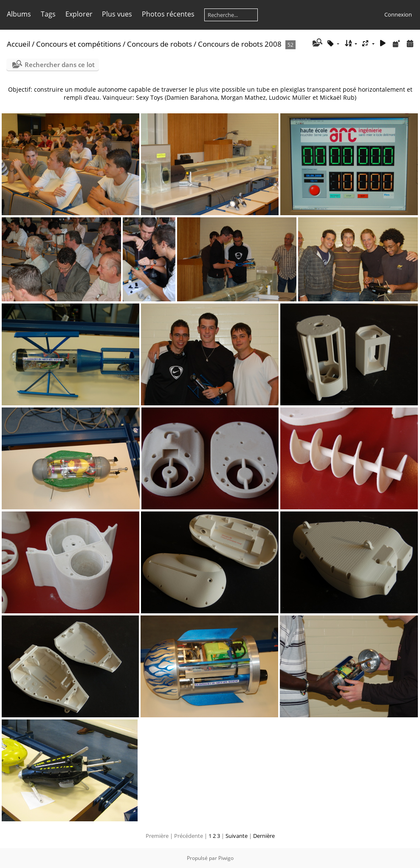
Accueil (18, 44)
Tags (48, 14)
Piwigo (226, 858)
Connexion (398, 14)
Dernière (264, 836)
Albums (19, 14)
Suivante (237, 836)
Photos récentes (168, 14)
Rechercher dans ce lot (60, 65)
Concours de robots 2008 (240, 44)
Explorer (79, 14)
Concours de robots (159, 44)
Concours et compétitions (79, 44)
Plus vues (117, 14)
